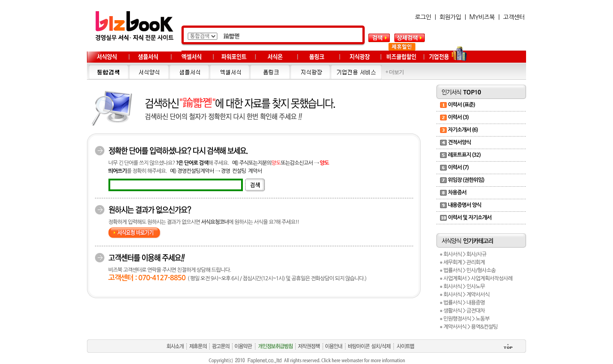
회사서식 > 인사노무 (464, 287)
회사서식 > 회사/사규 (465, 254)
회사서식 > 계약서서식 (466, 295)
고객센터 (514, 17)
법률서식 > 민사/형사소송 (469, 270)
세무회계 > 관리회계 (464, 262)
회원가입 (450, 17)
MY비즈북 (482, 17)
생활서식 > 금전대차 (464, 311)
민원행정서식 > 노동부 (466, 319)
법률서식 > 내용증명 (464, 303)
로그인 (423, 17)
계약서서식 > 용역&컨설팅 (470, 327)
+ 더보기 (395, 72)
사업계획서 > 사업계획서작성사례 (478, 278)
